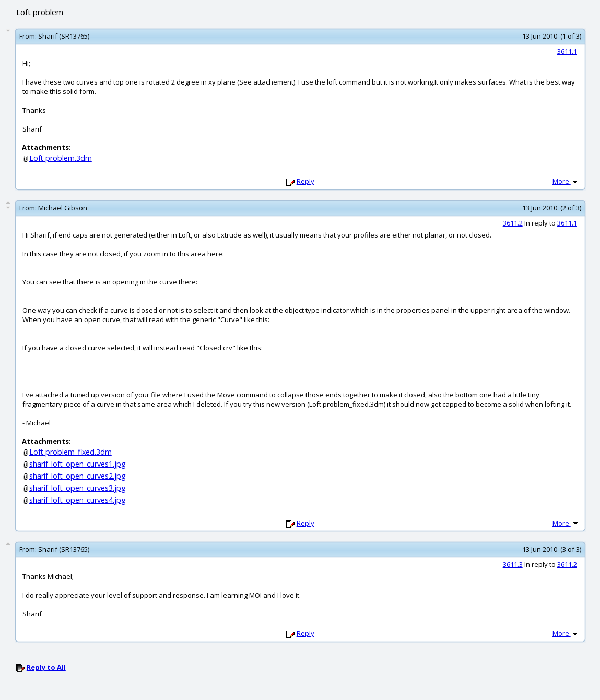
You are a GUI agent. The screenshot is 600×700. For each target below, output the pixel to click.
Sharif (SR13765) (64, 36)
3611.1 (567, 51)
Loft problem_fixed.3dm (70, 452)
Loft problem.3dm (61, 158)
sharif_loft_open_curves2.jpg (78, 476)
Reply (305, 181)
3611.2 (513, 223)
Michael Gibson (63, 208)
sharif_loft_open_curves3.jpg (78, 488)
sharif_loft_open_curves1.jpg (78, 464)
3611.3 (513, 564)
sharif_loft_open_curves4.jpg (78, 500)
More (566, 181)
